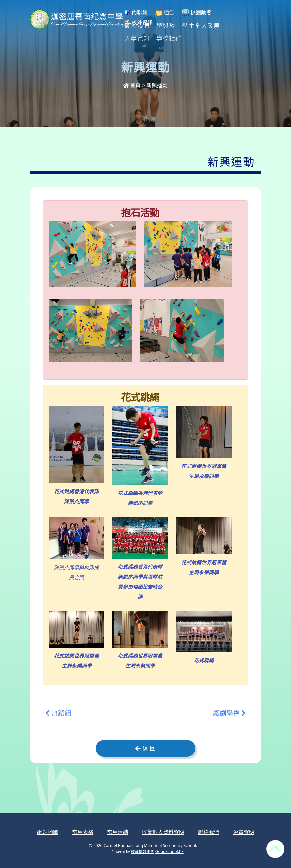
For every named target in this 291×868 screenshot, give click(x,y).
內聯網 (136, 12)
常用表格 (83, 832)
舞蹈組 (58, 713)
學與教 (166, 25)
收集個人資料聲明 (163, 832)
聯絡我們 (209, 832)
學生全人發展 (201, 25)
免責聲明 (244, 832)
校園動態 (197, 12)
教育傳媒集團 (143, 851)
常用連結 (118, 832)
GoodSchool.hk (170, 851)
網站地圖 (48, 832)
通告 (165, 12)
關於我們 (138, 25)
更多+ (237, 25)
